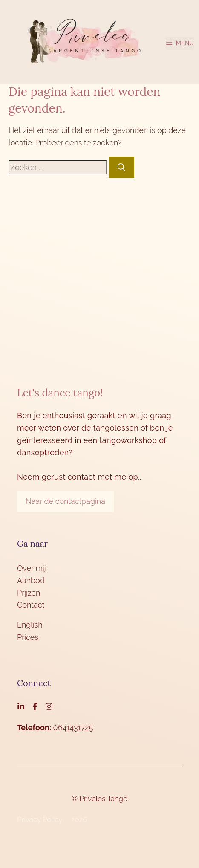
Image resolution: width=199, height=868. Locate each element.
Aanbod (31, 580)
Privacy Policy (40, 819)
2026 (79, 819)
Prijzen (29, 593)
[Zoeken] (121, 167)
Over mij (32, 568)
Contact (31, 605)
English (30, 625)
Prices (28, 637)
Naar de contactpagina (65, 501)
